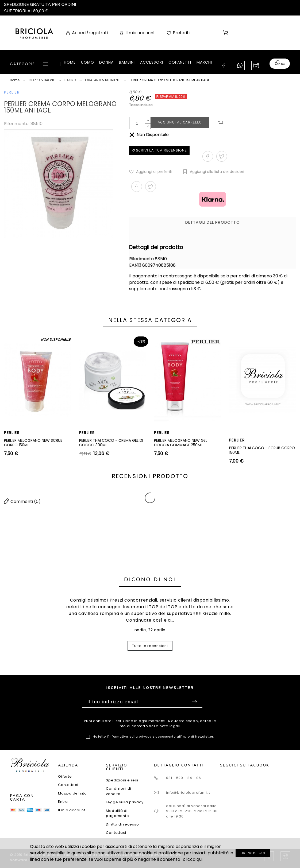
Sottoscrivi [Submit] (194, 702)
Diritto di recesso (122, 824)
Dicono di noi (150, 580)
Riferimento (142, 259)
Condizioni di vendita (118, 791)
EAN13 (136, 265)
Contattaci (68, 785)
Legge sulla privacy (125, 802)
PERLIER (12, 92)
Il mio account (72, 810)
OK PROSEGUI (253, 853)
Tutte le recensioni (150, 646)
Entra (63, 802)
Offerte (65, 776)
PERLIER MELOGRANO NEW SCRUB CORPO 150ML (33, 443)
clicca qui (193, 859)
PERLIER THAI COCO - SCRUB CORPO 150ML (262, 450)
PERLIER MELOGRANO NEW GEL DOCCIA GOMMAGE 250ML (181, 443)
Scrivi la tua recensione (159, 150)
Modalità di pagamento (117, 813)
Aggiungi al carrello (180, 122)
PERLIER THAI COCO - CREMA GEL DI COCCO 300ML (111, 443)
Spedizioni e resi (122, 780)
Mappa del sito (72, 793)
